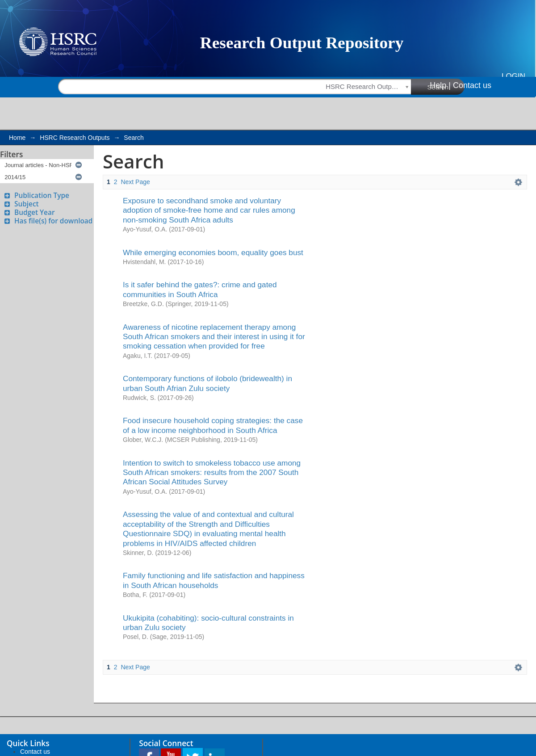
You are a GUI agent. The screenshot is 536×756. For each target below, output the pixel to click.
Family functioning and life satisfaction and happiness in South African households (214, 580)
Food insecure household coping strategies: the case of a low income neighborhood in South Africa (213, 425)
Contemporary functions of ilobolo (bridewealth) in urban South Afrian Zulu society (207, 383)
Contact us (472, 85)
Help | (440, 85)
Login (513, 76)
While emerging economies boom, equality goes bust (213, 252)
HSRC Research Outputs (75, 138)
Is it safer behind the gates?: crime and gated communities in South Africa (200, 289)
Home (17, 138)
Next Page (135, 182)
